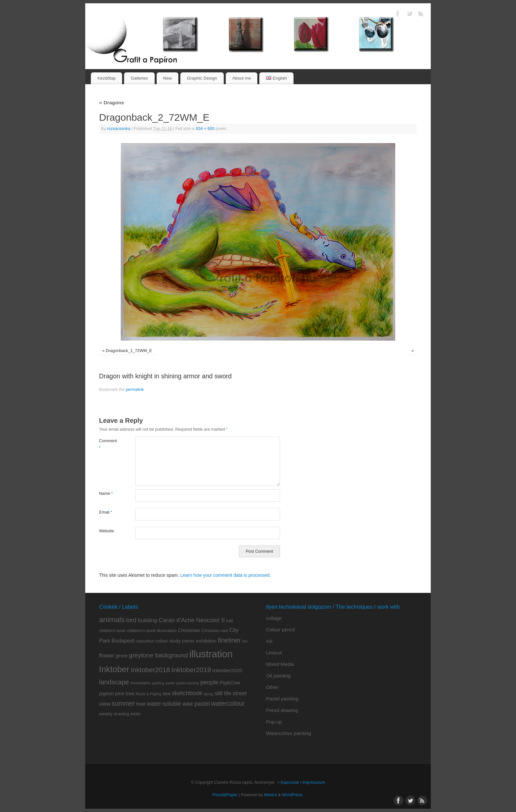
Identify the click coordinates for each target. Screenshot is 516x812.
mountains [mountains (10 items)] (140, 683)
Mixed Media (280, 664)
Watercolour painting (288, 733)
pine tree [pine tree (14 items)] (125, 693)
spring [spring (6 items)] (208, 694)
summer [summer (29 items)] (123, 703)
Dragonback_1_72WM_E (129, 351)
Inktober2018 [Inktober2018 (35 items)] (150, 670)
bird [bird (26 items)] (131, 620)
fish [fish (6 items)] (245, 641)
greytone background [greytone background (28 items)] (158, 655)
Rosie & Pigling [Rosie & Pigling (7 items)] (149, 694)
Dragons (112, 102)
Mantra (270, 795)
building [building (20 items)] (148, 620)
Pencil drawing (282, 710)
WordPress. (293, 795)
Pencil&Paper (225, 795)
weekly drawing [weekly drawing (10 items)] (114, 714)
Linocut (274, 653)
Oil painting (278, 676)
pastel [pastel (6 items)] (170, 683)
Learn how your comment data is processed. (226, 575)
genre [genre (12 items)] (121, 656)
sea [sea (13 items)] (167, 694)
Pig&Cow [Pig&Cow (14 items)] (230, 683)
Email (106, 512)
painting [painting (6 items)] (158, 683)
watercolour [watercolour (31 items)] (228, 703)
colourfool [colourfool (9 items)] (145, 641)
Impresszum (314, 782)
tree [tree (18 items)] (141, 704)
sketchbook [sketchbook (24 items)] (187, 693)
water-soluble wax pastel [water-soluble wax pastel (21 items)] (178, 704)
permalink (135, 390)
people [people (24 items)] (209, 682)
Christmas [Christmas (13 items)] (189, 630)
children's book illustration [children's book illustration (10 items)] (152, 631)
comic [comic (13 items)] (188, 641)
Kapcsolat (289, 782)
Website (106, 531)
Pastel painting (282, 699)
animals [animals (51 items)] (112, 620)
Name (106, 494)
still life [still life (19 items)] (223, 693)
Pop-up (274, 722)
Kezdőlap (106, 78)
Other (272, 687)
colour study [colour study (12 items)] (168, 641)
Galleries (139, 78)
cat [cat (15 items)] (230, 620)
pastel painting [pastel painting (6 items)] (188, 683)
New (168, 78)
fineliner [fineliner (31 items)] (229, 640)
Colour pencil (280, 630)
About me (242, 78)
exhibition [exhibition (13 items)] (206, 641)
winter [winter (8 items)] (136, 714)
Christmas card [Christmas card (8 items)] (215, 631)
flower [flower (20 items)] (107, 655)
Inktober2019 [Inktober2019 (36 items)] (191, 670)
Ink (269, 641)
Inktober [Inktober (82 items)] (114, 669)
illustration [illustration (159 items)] (211, 654)
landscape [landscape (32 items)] (114, 682)
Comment (108, 444)
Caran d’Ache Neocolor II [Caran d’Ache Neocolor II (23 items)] (192, 620)
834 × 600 (205, 129)
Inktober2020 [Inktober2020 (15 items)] (227, 670)
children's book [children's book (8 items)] (112, 631)
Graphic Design (202, 78)
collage (274, 618)
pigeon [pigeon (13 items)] (106, 694)
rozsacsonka (119, 129)
